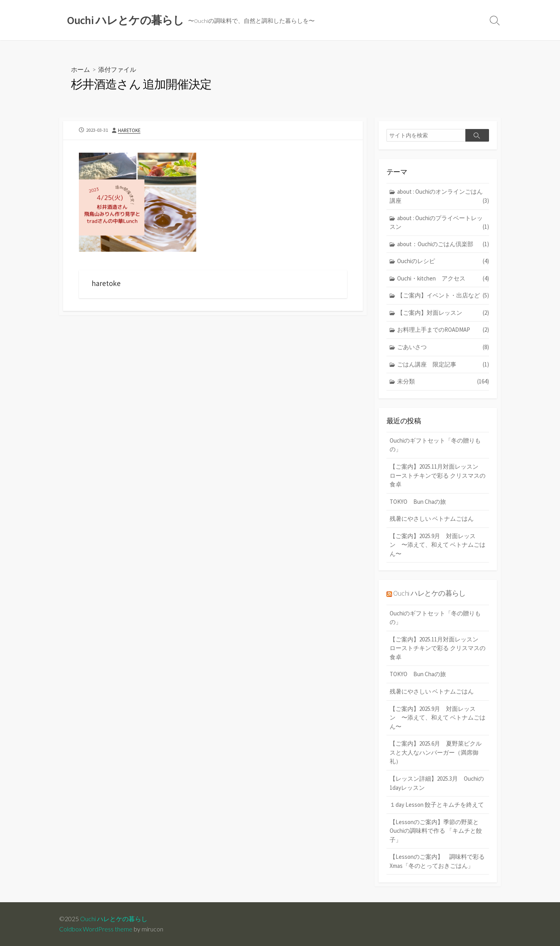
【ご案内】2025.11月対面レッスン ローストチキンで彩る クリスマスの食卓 (438, 476)
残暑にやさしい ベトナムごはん (432, 519)
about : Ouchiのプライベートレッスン (439, 223)
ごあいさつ (443, 348)
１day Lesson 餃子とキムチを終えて (437, 805)
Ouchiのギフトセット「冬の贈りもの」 (435, 445)
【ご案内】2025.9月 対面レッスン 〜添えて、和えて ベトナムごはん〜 (438, 545)
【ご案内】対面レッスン (443, 313)
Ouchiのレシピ (443, 262)
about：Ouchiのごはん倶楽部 (443, 244)
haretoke (129, 130)
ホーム (80, 69)
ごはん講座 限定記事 (443, 365)
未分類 (443, 382)
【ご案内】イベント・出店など (443, 296)
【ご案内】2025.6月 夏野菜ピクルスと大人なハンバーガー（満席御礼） (436, 753)
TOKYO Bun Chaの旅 (418, 502)
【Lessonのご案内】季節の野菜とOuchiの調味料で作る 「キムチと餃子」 (436, 831)
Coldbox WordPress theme (96, 929)
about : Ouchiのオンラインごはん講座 (439, 197)
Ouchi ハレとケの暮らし (429, 594)
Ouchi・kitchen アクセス (443, 279)
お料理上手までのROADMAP (443, 330)
